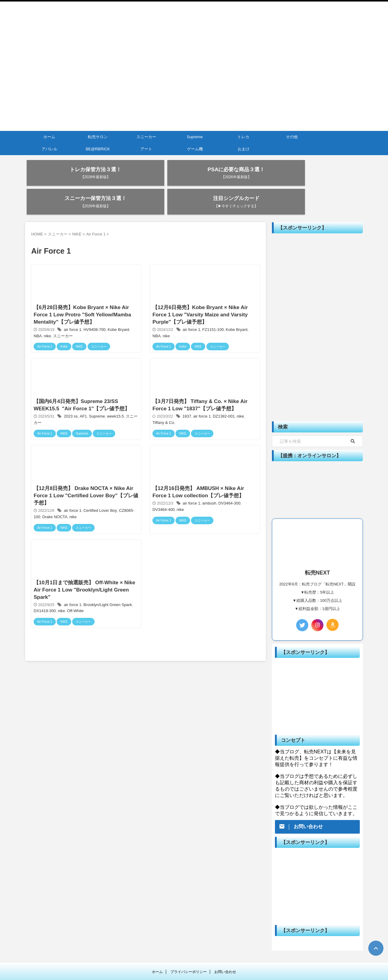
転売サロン (98, 137)
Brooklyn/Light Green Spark (105, 605)
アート (146, 149)
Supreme (195, 137)
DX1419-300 (44, 611)
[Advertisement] (317, 303)
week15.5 (112, 403)
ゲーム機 (195, 149)
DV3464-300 (227, 496)
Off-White (73, 611)
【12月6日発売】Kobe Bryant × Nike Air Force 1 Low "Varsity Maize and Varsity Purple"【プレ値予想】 (199, 294)
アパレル (49, 149)
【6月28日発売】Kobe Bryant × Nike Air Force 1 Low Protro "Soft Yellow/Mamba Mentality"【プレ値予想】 (80, 294)
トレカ (243, 137)
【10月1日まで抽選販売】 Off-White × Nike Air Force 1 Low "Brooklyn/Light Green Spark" (82, 589)
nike (38, 316)
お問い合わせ (225, 947)
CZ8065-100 (126, 504)
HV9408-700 (93, 310)
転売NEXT (194, 960)
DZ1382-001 (222, 403)
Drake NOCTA (46, 510)
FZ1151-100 (212, 310)
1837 (188, 403)
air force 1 (73, 310)
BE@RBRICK (98, 149)
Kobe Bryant (115, 310)
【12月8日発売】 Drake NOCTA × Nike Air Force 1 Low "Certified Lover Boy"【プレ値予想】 (84, 488)
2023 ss (71, 403)
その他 (292, 137)
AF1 (82, 403)
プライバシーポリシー (189, 947)
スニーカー (146, 137)
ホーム (49, 137)
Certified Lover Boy (98, 504)
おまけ (244, 149)
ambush (209, 496)
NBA (131, 310)
